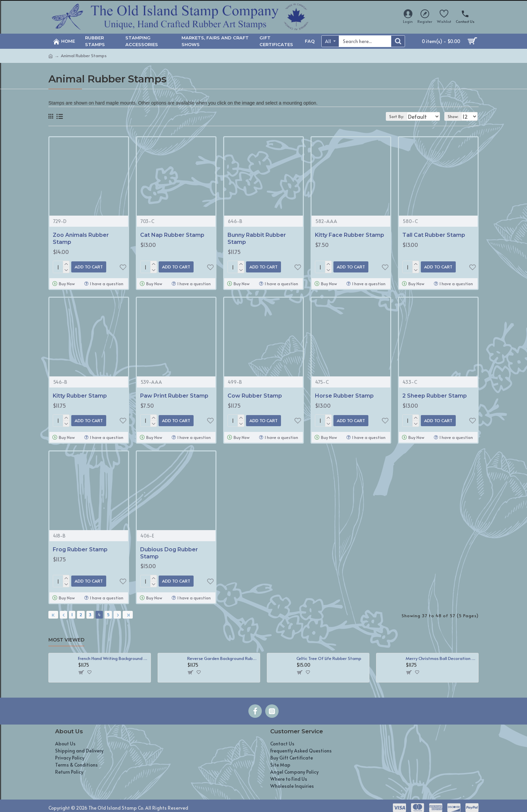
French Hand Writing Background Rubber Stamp (113, 653)
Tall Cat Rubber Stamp (434, 235)
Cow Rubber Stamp (255, 394)
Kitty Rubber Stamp (80, 394)
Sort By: (392, 116)
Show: (455, 116)
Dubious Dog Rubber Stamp (169, 550)
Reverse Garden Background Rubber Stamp (222, 653)
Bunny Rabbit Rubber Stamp (257, 238)
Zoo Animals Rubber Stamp (81, 238)
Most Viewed (66, 635)
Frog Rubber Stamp (80, 547)
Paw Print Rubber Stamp (174, 394)
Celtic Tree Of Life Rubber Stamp (329, 653)
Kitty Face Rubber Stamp (350, 235)
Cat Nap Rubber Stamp (172, 235)
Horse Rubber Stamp (344, 394)
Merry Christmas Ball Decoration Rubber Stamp (441, 653)
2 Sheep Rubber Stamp (435, 394)
